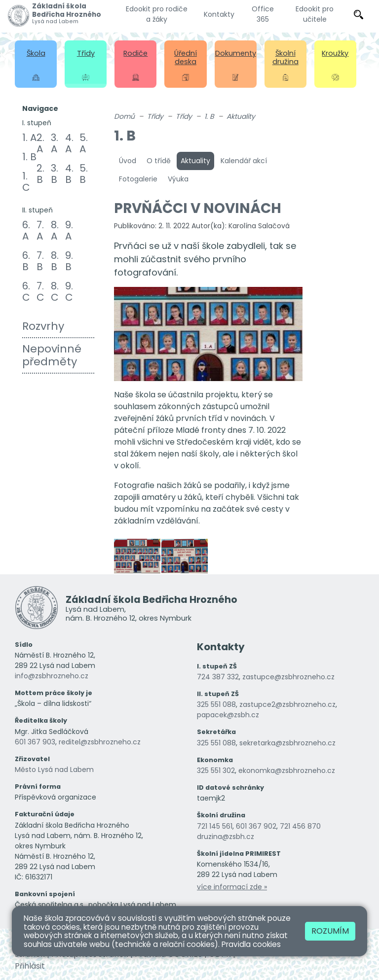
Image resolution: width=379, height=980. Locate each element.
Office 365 (263, 14)
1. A (29, 138)
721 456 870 (300, 826)
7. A (40, 230)
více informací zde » (232, 887)
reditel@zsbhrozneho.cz (100, 742)
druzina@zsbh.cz (226, 837)
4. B (69, 174)
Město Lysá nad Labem (54, 770)
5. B (84, 174)
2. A (40, 143)
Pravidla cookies (251, 944)
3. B (55, 174)
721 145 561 (215, 826)
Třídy (155, 116)
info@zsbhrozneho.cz (52, 676)
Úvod (128, 161)
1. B (29, 157)
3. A (55, 143)
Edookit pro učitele (315, 14)
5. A (84, 143)
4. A (69, 143)
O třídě (159, 161)
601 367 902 (256, 826)
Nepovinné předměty (52, 355)
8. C (55, 292)
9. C (69, 292)
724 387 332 (218, 677)
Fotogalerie (138, 179)
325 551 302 (216, 770)
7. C (40, 292)
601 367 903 (35, 742)
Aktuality (241, 116)
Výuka (178, 179)
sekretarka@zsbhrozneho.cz (287, 743)
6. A (26, 230)
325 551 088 (216, 704)
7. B (40, 261)
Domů (124, 116)
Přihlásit (30, 966)
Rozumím (330, 931)
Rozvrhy (43, 326)
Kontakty (219, 14)
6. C (26, 292)
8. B (55, 261)
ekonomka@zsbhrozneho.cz (287, 770)
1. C (26, 182)
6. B (26, 261)
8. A (55, 230)
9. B (69, 261)
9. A (69, 230)
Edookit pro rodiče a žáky (157, 14)
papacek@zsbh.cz (228, 715)
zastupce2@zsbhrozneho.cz (287, 704)
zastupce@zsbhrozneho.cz (288, 677)
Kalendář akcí (244, 161)
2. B (40, 174)
